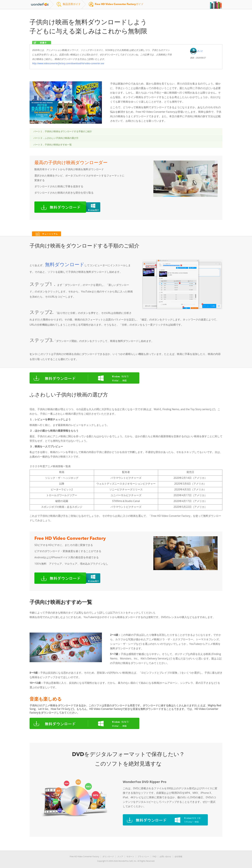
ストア (120, 856)
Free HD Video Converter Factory (84, 856)
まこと (200, 51)
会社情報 (178, 856)
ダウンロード (108, 856)
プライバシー (143, 856)
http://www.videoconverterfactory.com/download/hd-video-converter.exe (68, 63)
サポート (130, 856)
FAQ (154, 856)
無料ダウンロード (65, 264)
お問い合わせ (165, 856)
